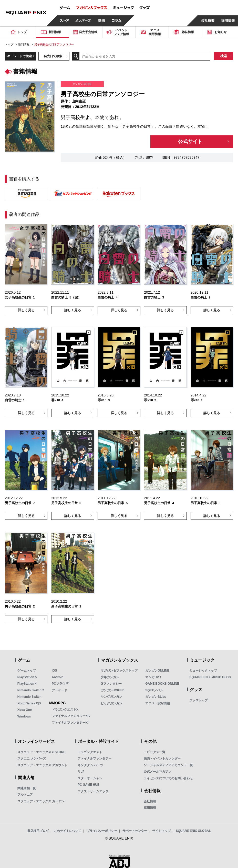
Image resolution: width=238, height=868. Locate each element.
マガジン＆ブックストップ (119, 671)
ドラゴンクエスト (90, 752)
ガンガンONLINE (157, 671)
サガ (81, 772)
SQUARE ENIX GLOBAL (193, 831)
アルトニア (25, 795)
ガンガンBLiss (156, 697)
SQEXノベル (154, 690)
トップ (9, 44)
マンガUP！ (154, 677)
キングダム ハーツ (90, 765)
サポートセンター (135, 831)
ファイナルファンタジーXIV (71, 716)
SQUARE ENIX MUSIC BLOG (210, 677)
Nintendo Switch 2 (31, 690)
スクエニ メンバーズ (32, 759)
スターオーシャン (90, 778)
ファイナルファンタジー (95, 759)
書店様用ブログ (38, 831)
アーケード (59, 690)
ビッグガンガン (111, 703)
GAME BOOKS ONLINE (162, 684)
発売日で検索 (53, 56)
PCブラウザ (60, 684)
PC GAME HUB (89, 785)
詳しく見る (26, 310)
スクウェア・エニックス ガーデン (41, 801)
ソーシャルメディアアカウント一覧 (168, 765)
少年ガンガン (110, 677)
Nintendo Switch (29, 697)
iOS (54, 671)
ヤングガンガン (111, 697)
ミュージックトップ (203, 671)
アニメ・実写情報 (158, 703)
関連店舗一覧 (27, 788)
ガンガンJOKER (112, 690)
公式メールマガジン (158, 772)
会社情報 (150, 801)
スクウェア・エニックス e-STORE (41, 752)
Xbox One (25, 710)
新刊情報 (24, 44)
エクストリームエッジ (93, 791)
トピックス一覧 (154, 752)
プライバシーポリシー (102, 831)
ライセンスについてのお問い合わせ (168, 778)
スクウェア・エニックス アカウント (42, 765)
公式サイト (190, 141)
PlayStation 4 (27, 684)
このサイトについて (68, 831)
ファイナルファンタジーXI (70, 723)
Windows (24, 716)
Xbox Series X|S (29, 703)
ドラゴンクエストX (65, 710)
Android (58, 677)
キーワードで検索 (19, 56)
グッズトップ (199, 700)
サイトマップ (161, 831)
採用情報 (150, 808)
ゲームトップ (27, 671)
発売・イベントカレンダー (162, 759)
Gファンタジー (111, 684)
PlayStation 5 (27, 677)
